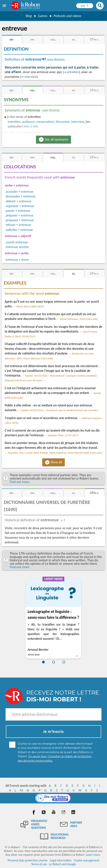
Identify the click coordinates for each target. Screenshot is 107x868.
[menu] (5, 6)
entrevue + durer (17, 260)
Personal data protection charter (28, 860)
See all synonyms (56, 139)
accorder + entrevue (20, 192)
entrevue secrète (17, 247)
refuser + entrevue (18, 225)
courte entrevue (17, 242)
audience (28, 122)
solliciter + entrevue (19, 230)
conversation (45, 122)
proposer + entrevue (20, 220)
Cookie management (87, 860)
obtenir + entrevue (18, 201)
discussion (63, 122)
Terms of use (39, 864)
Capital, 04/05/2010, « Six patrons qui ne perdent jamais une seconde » (60, 410)
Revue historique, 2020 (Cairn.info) (79, 319)
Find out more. (20, 482)
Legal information (61, 860)
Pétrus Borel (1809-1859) (30, 306)
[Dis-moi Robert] (53, 798)
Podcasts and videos (67, 16)
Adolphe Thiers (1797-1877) (63, 435)
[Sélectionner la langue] (85, 6)
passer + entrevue (18, 211)
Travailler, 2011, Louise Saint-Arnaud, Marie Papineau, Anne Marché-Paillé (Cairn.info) (55, 453)
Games (43, 16)
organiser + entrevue (20, 206)
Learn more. (93, 855)
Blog (29, 16)
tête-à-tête (31, 126)
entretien (73, 72)
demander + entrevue (21, 196)
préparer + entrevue (20, 215)
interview (30, 77)
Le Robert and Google (62, 864)
